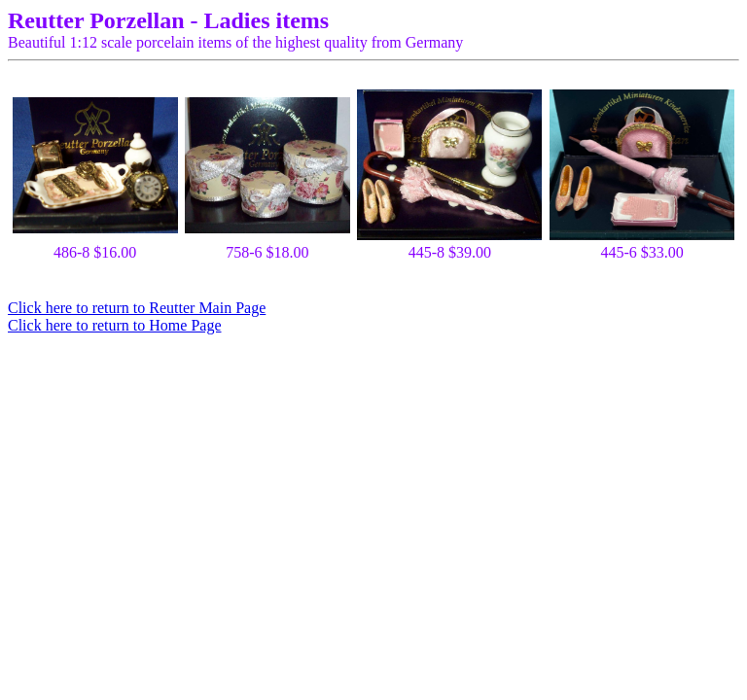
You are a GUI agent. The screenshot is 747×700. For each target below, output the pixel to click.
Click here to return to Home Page (115, 325)
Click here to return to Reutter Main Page (137, 308)
